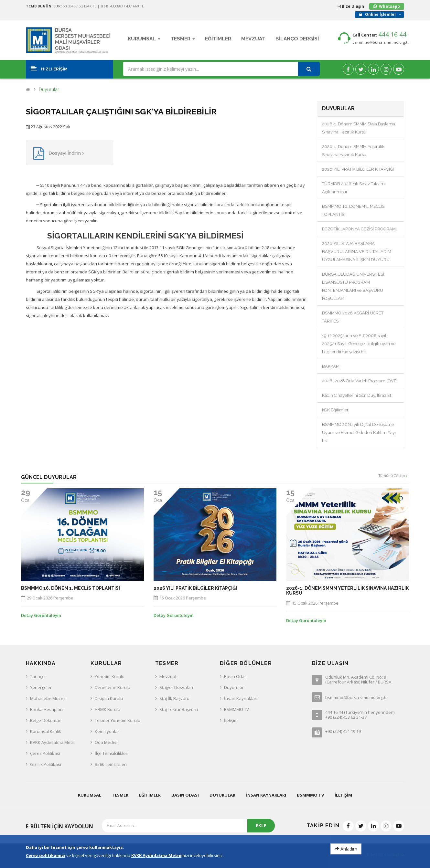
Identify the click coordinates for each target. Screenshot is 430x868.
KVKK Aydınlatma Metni (53, 742)
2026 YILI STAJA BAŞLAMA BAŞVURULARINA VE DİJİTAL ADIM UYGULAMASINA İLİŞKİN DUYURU (357, 252)
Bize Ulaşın (350, 6)
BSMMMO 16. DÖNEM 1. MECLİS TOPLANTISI (70, 588)
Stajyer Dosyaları (176, 687)
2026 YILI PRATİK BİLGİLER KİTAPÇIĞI (358, 169)
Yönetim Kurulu (110, 676)
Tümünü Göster (393, 476)
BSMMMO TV (236, 709)
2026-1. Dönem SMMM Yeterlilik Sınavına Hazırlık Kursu (347, 591)
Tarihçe (37, 676)
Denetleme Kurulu (113, 687)
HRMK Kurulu (107, 709)
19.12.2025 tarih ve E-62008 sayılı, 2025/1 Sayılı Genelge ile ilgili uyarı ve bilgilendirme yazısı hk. (359, 344)
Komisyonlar (107, 731)
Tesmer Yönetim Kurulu (118, 720)
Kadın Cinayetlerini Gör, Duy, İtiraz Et (357, 395)
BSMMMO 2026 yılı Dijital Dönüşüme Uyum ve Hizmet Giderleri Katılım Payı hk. (359, 433)
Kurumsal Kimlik (46, 731)
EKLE (261, 826)
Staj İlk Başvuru (174, 698)
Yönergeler (41, 687)
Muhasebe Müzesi (48, 698)
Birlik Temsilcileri (111, 764)
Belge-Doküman (46, 720)
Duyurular (49, 90)
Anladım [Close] (346, 849)
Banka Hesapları (46, 709)
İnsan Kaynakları (241, 698)
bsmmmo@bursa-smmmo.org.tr (381, 42)
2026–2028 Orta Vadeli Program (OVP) (360, 381)
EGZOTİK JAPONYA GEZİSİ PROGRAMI (359, 229)
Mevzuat (168, 676)
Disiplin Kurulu (109, 698)
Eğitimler (150, 795)
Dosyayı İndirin (66, 153)
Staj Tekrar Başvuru (179, 709)
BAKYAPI (331, 366)
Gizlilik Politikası (46, 764)
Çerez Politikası (45, 753)
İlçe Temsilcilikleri (112, 753)
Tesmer (120, 795)
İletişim (231, 720)
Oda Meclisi (106, 742)
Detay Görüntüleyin (41, 615)
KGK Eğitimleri (336, 410)
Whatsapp (389, 6)
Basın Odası (236, 676)
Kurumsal (90, 795)
